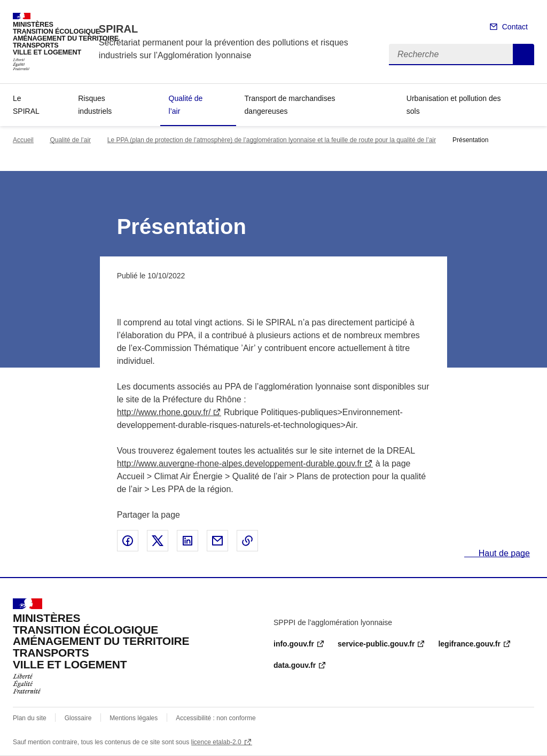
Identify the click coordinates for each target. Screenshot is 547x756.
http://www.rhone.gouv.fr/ (164, 412)
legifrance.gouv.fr (469, 644)
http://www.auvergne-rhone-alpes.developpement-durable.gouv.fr (240, 463)
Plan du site (30, 718)
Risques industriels (95, 105)
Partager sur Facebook (128, 541)
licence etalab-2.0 (216, 742)
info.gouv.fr (294, 644)
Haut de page (503, 553)
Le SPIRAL (26, 105)
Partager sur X (158, 541)
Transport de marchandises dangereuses (290, 105)
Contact (515, 27)
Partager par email (217, 541)
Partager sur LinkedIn (187, 541)
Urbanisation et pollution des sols (454, 105)
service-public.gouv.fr (376, 644)
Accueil (23, 140)
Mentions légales (134, 718)
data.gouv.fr (295, 665)
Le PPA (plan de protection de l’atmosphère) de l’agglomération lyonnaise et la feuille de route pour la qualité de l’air (272, 140)
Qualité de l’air (186, 105)
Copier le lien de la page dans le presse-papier (247, 541)
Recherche (523, 54)
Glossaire (78, 718)
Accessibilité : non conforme (216, 718)
